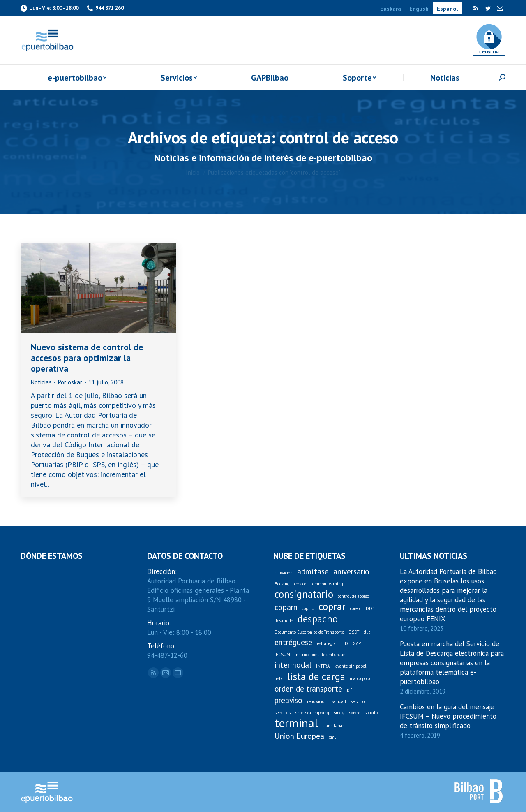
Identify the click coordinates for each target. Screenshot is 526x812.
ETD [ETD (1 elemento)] (344, 643)
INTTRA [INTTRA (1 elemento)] (323, 666)
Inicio (193, 172)
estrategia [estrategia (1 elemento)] (326, 643)
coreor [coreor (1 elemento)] (356, 608)
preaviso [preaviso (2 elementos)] (288, 700)
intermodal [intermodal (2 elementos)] (293, 665)
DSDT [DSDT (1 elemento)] (354, 632)
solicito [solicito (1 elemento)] (371, 713)
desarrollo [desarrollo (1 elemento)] (284, 621)
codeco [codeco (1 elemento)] (300, 584)
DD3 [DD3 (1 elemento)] (370, 608)
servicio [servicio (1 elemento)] (358, 701)
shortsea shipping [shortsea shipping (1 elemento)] (312, 713)
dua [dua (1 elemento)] (367, 632)
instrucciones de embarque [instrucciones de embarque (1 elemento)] (320, 655)
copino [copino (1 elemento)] (308, 608)
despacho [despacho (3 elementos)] (318, 619)
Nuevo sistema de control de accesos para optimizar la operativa (87, 358)
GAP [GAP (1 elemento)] (357, 643)
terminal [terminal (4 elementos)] (296, 723)
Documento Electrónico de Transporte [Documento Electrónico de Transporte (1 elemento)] (309, 632)
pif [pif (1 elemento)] (349, 690)
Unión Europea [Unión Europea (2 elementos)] (299, 736)
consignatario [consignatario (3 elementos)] (304, 594)
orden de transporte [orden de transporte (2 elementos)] (308, 689)
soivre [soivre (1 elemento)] (354, 713)
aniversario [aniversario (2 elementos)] (351, 572)
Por (70, 382)
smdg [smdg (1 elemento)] (339, 713)
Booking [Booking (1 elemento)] (282, 584)
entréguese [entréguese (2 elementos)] (293, 642)
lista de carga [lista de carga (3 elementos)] (316, 677)
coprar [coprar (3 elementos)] (332, 607)
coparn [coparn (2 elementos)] (286, 607)
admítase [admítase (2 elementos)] (313, 572)
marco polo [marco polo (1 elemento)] (360, 678)
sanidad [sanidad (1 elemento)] (339, 701)
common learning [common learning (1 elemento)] (327, 584)
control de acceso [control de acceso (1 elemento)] (353, 596)
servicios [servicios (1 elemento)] (283, 713)
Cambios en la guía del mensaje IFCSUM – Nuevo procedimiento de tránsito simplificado (448, 716)
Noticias (41, 382)
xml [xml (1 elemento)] (332, 737)
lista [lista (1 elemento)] (279, 678)
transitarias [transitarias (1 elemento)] (333, 726)
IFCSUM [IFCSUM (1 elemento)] (282, 655)
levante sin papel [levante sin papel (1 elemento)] (350, 666)
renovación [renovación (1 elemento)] (317, 701)
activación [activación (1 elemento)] (284, 573)
